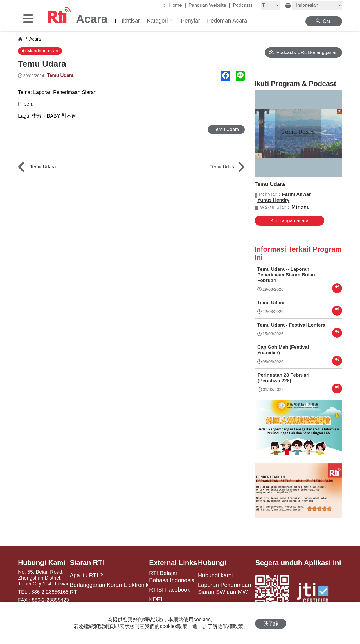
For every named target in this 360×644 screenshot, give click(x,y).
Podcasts (245, 5)
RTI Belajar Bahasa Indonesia (172, 576)
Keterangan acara (284, 221)
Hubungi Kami (42, 562)
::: (165, 5)
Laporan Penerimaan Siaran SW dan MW (225, 588)
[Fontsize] (270, 5)
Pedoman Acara (227, 21)
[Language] (317, 5)
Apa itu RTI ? (86, 575)
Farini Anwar (296, 194)
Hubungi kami (215, 575)
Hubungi (212, 562)
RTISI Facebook (170, 589)
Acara (34, 39)
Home (177, 5)
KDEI (156, 598)
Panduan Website (209, 5)
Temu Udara (61, 75)
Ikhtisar (131, 21)
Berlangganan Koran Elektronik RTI (109, 588)
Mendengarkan (40, 51)
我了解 (271, 623)
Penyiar (190, 21)
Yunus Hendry (273, 200)
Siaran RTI (87, 562)
